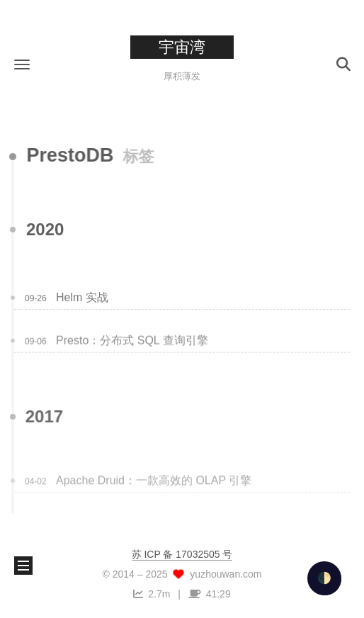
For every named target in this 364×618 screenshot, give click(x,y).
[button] (22, 64)
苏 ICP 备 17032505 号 (182, 554)
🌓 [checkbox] (324, 578)
